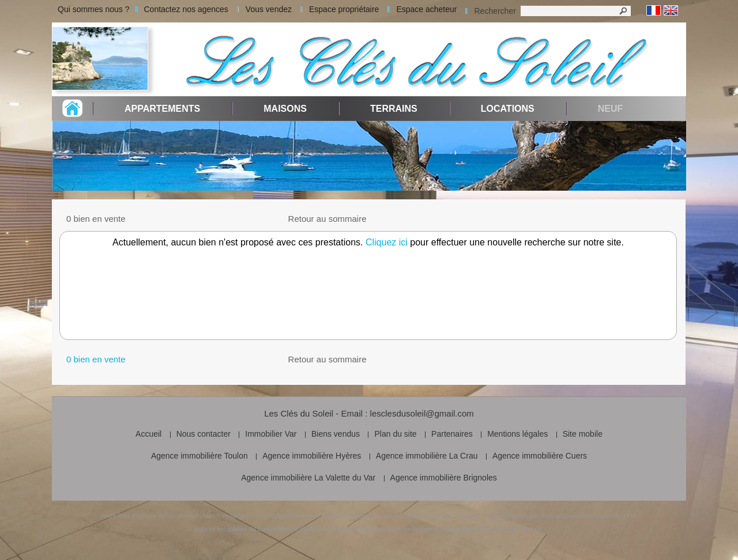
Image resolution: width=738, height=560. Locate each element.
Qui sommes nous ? (94, 9)
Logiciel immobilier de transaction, (243, 529)
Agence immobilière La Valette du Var (308, 478)
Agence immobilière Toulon (199, 456)
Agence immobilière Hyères (312, 456)
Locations (508, 109)
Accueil (148, 434)
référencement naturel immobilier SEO (451, 529)
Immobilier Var (271, 434)
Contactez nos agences (186, 9)
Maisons (285, 109)
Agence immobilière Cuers (540, 456)
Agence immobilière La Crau (427, 456)
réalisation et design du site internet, (344, 529)
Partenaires (452, 434)
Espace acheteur (426, 9)
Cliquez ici (387, 242)
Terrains (394, 109)
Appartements (162, 109)
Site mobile (583, 434)
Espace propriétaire (344, 9)
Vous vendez (269, 9)
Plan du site (395, 434)
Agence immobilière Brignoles (444, 478)
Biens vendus (336, 434)
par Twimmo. (525, 529)
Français (654, 11)
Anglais (671, 11)
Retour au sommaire (327, 219)
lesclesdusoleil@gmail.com (422, 413)
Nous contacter (204, 434)
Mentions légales (517, 434)
